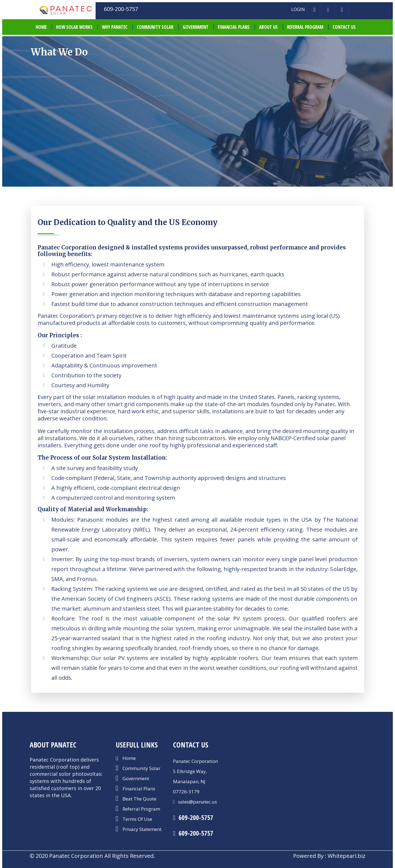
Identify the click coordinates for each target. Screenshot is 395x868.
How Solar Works (74, 27)
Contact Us (344, 27)
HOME (41, 27)
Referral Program (305, 27)
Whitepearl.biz (347, 856)
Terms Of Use (137, 820)
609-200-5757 (196, 817)
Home (129, 759)
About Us (268, 27)
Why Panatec (115, 27)
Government (196, 27)
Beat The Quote (139, 799)
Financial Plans (234, 27)
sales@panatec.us (197, 802)
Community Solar (155, 27)
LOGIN (298, 9)
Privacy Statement (142, 830)
